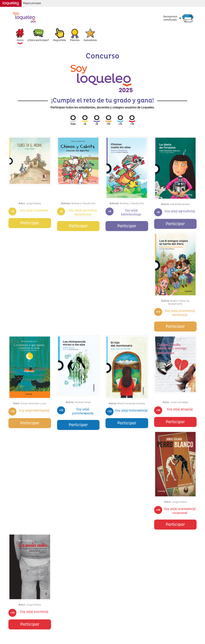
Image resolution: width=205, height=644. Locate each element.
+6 (85, 120)
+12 (120, 120)
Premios (75, 40)
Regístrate (60, 40)
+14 (132, 120)
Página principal (32, 3)
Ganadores (90, 40)
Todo (73, 120)
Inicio (20, 40)
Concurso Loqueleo (25, 17)
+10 (109, 120)
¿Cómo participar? (38, 40)
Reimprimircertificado (170, 18)
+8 (97, 120)
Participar (30, 223)
